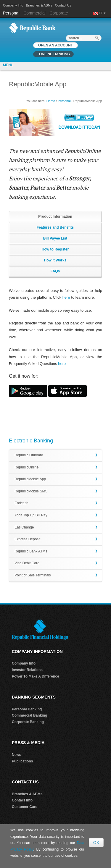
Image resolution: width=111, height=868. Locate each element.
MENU (8, 65)
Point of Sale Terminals (33, 575)
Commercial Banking (29, 715)
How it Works (55, 260)
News (16, 755)
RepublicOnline (26, 467)
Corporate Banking (28, 722)
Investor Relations (27, 670)
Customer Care (25, 807)
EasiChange (24, 527)
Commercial (34, 13)
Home (51, 101)
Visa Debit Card (27, 563)
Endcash (21, 503)
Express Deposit (27, 539)
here (66, 297)
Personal (12, 13)
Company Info (13, 5)
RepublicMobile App (30, 479)
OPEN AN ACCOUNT (55, 45)
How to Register (55, 249)
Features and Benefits (55, 227)
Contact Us (63, 5)
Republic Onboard (29, 455)
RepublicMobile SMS (31, 491)
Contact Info (22, 800)
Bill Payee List (55, 238)
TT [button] (102, 13)
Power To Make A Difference (36, 676)
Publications (22, 761)
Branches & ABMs (39, 5)
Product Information (55, 216)
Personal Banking (27, 709)
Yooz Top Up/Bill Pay (31, 515)
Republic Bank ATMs (31, 551)
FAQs (55, 271)
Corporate (59, 13)
